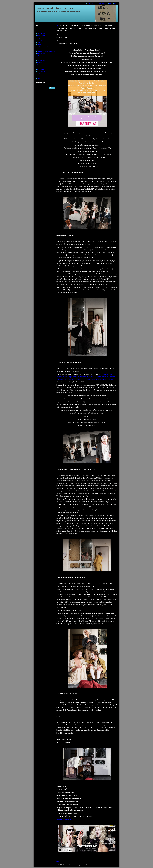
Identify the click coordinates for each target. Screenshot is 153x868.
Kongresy (40, 62)
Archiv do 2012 (41, 33)
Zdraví (39, 76)
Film (38, 49)
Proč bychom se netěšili (44, 67)
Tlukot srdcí (40, 69)
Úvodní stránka (92, 3)
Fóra (38, 78)
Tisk (115, 3)
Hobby (39, 56)
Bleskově (40, 42)
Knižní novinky (41, 60)
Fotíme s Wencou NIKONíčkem (46, 51)
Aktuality (40, 40)
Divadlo (39, 45)
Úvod (58, 25)
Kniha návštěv (41, 36)
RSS (110, 3)
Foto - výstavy (41, 53)
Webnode (92, 865)
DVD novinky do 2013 (43, 47)
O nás (39, 31)
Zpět (58, 861)
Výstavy (39, 74)
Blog (38, 38)
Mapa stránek (103, 3)
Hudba (39, 58)
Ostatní (39, 65)
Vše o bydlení (41, 72)
